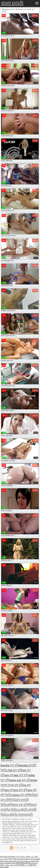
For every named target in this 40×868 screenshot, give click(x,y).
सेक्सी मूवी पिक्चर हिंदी (22, 863)
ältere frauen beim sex (12, 861)
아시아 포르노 (20, 857)
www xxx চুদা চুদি (20, 780)
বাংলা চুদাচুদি (12, 3)
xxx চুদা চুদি (21, 790)
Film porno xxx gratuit (28, 861)
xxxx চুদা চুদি (21, 795)
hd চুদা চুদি (15, 770)
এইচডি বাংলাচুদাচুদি (21, 815)
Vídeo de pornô (18, 859)
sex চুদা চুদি (21, 775)
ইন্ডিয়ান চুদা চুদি (18, 805)
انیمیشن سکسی (10, 865)
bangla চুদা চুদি (10, 765)
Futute (28, 857)
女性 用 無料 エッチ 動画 (24, 865)
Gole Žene (4, 857)
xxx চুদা (9, 790)
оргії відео (11, 857)
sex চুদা (9, 775)
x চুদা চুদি (18, 785)
